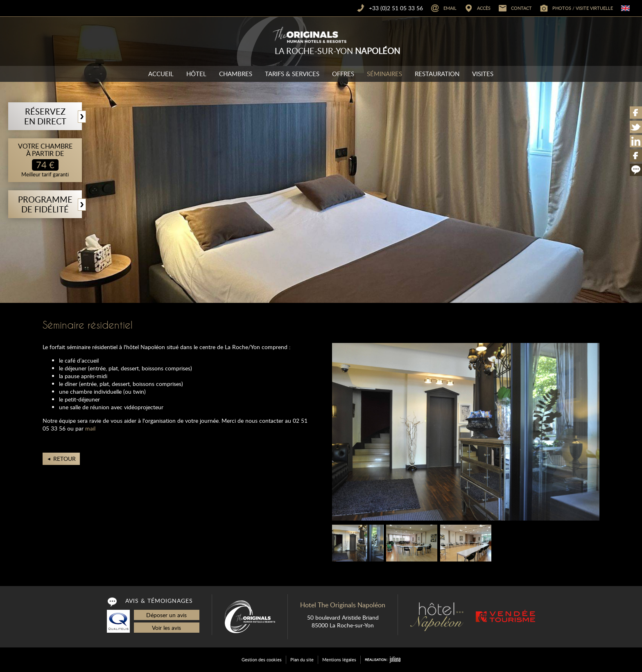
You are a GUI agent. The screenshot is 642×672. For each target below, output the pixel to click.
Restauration (437, 74)
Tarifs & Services (292, 74)
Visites (483, 74)
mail (90, 428)
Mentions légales (339, 660)
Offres (343, 74)
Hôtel (196, 74)
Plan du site (302, 660)
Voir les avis (166, 628)
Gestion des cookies (262, 660)
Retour (64, 459)
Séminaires (384, 74)
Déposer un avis (166, 615)
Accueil (161, 74)
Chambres (236, 74)
